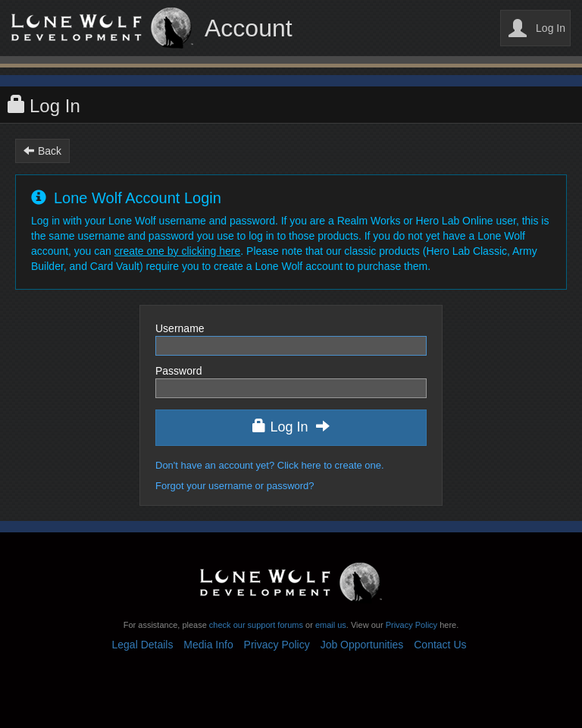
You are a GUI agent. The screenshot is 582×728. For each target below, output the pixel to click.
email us (331, 625)
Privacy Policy (411, 625)
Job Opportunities (362, 645)
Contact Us (440, 645)
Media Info (208, 645)
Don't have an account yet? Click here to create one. (270, 465)
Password (178, 371)
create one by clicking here (178, 251)
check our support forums (255, 625)
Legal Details (143, 645)
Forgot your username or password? (235, 486)
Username (180, 328)
